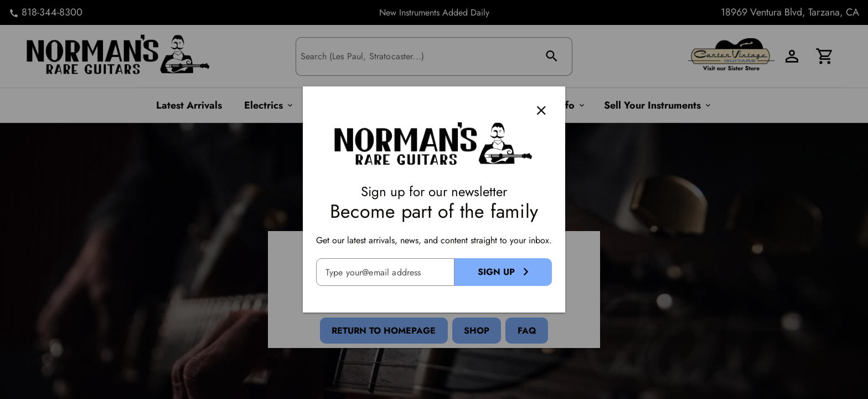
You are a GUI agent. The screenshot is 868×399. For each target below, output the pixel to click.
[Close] (541, 110)
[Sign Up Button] (503, 272)
